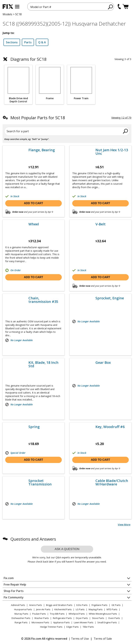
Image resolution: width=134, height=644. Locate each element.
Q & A (42, 42)
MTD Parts (112, 609)
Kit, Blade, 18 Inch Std (43, 364)
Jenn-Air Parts (43, 609)
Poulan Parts (39, 614)
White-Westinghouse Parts (103, 614)
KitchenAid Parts (63, 609)
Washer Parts (42, 618)
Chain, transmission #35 (43, 300)
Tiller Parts (88, 627)
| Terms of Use (79, 639)
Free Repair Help (15, 584)
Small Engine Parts (107, 622)
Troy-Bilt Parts (57, 614)
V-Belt (100, 224)
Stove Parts (98, 618)
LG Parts (80, 609)
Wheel (34, 224)
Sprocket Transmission (40, 482)
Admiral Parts (18, 605)
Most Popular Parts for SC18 (38, 118)
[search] (111, 7)
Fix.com (9, 578)
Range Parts (21, 622)
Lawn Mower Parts (84, 622)
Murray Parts (21, 614)
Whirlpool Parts (77, 614)
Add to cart (33, 203)
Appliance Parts (62, 622)
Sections (12, 42)
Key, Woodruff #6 (110, 427)
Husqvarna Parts (23, 609)
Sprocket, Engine (110, 298)
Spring (34, 427)
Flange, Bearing (42, 150)
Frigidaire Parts (100, 605)
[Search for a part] (67, 131)
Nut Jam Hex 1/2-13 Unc (112, 152)
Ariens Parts (36, 605)
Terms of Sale (103, 639)
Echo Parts (82, 605)
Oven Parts (114, 618)
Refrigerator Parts (62, 618)
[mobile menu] (17, 7)
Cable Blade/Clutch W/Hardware (112, 482)
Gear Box (103, 363)
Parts (28, 42)
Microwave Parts (40, 622)
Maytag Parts (96, 609)
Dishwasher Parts (21, 618)
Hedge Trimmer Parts (51, 627)
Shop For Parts (14, 591)
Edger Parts (73, 627)
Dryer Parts (82, 618)
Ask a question (67, 549)
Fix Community (14, 597)
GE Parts (116, 605)
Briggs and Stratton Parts (59, 605)
